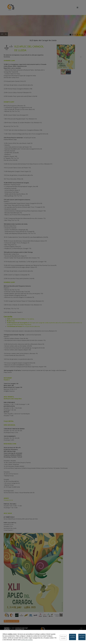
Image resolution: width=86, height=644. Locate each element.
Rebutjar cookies (63, 638)
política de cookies (27, 640)
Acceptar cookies (73, 636)
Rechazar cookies (82, 636)
